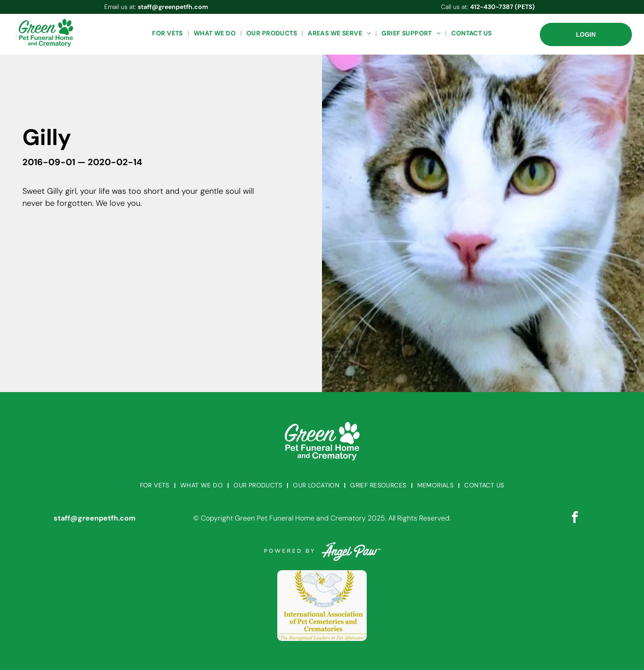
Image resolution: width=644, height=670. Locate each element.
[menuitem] (168, 33)
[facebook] (575, 519)
